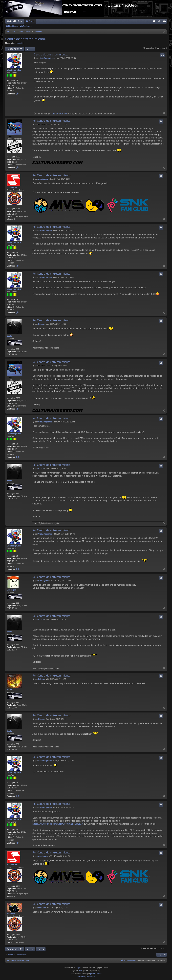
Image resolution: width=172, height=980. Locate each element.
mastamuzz (12, 188)
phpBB (79, 968)
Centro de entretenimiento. (26, 39)
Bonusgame (12, 590)
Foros (31, 21)
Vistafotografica (14, 70)
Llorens (10, 136)
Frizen (10, 689)
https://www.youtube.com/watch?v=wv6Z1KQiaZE (57, 824)
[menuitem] (154, 21)
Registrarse (28, 26)
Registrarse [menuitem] (165, 22)
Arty (80, 971)
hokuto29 (20, 43)
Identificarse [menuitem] (160, 22)
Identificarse (13, 26)
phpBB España (96, 974)
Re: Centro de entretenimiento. (52, 121)
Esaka (10, 336)
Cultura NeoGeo (15, 21)
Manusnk (11, 913)
